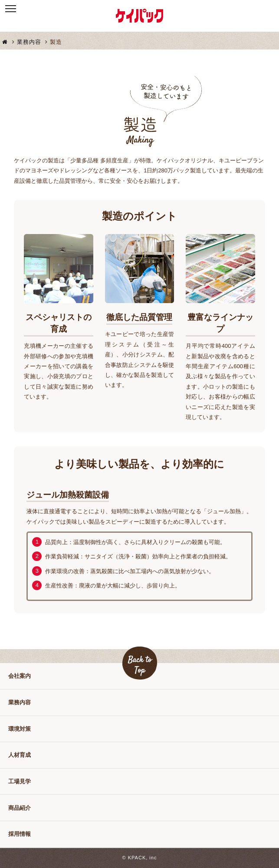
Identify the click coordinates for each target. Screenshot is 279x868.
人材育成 (20, 755)
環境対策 (20, 729)
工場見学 (20, 781)
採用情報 (20, 834)
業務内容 (33, 42)
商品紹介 (20, 808)
